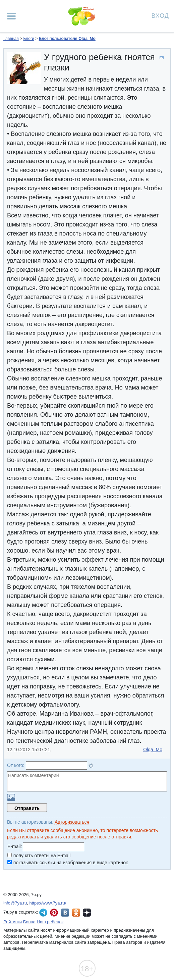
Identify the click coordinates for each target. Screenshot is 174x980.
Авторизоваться (72, 822)
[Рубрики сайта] (11, 16)
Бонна (29, 922)
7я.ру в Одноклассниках (76, 913)
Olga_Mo (153, 750)
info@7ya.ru (15, 903)
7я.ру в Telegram (43, 913)
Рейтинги (13, 922)
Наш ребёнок (50, 922)
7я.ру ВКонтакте (65, 913)
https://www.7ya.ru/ (48, 903)
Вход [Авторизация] (160, 15)
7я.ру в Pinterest (54, 913)
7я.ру (87, 913)
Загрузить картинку (11, 797)
